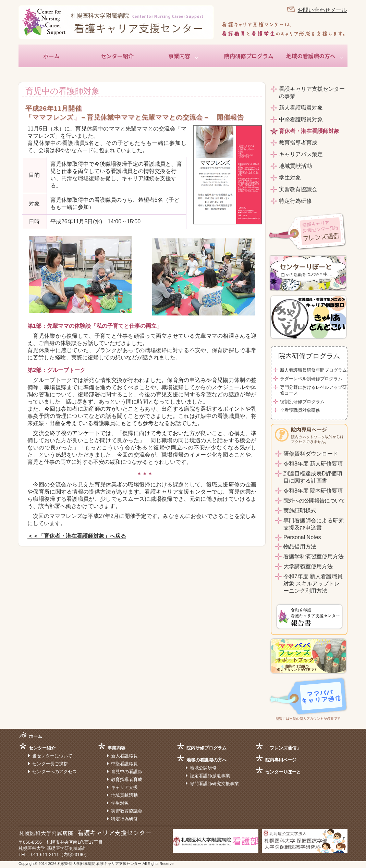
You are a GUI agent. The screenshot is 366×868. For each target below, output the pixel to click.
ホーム (51, 56)
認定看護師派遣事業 (210, 776)
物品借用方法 (300, 547)
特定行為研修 (295, 201)
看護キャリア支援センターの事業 (312, 92)
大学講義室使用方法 (308, 566)
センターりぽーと (283, 772)
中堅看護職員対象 (301, 119)
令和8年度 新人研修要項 (313, 464)
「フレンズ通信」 (283, 748)
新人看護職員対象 (301, 108)
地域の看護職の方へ (311, 56)
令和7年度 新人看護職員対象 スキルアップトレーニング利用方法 (313, 584)
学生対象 (290, 178)
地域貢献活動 (295, 166)
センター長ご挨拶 (50, 764)
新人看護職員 (124, 756)
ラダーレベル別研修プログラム (311, 379)
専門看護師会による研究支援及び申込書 (314, 524)
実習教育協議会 (298, 189)
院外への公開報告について (314, 501)
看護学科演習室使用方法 (314, 556)
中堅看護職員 (124, 764)
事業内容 (179, 56)
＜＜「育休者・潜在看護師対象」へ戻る (77, 536)
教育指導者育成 (298, 143)
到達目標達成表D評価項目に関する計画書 (313, 477)
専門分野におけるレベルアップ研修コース (313, 390)
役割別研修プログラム (302, 402)
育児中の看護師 (127, 772)
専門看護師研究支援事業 (214, 784)
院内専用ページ (281, 760)
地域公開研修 (203, 768)
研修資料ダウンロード (311, 454)
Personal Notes (302, 537)
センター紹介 (117, 56)
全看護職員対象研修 (300, 410)
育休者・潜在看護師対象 (309, 131)
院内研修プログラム (249, 56)
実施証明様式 (300, 511)
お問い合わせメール (322, 10)
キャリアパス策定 (301, 154)
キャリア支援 (124, 787)
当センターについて (52, 756)
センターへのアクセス (54, 772)
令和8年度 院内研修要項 (313, 491)
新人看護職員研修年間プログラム (313, 370)
